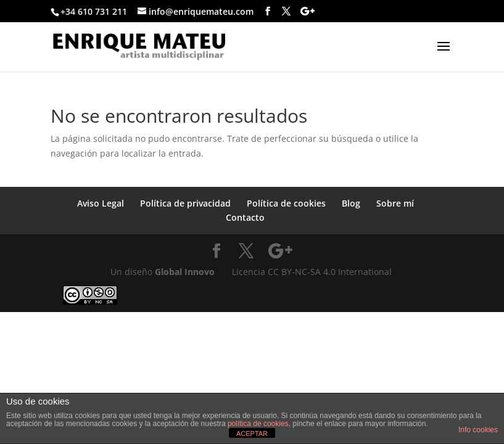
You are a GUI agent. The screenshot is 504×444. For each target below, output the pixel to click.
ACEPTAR (252, 434)
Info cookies (478, 430)
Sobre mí (395, 203)
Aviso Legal (101, 203)
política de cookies (258, 424)
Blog (351, 203)
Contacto (245, 217)
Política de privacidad (185, 203)
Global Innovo (185, 272)
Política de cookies (286, 203)
